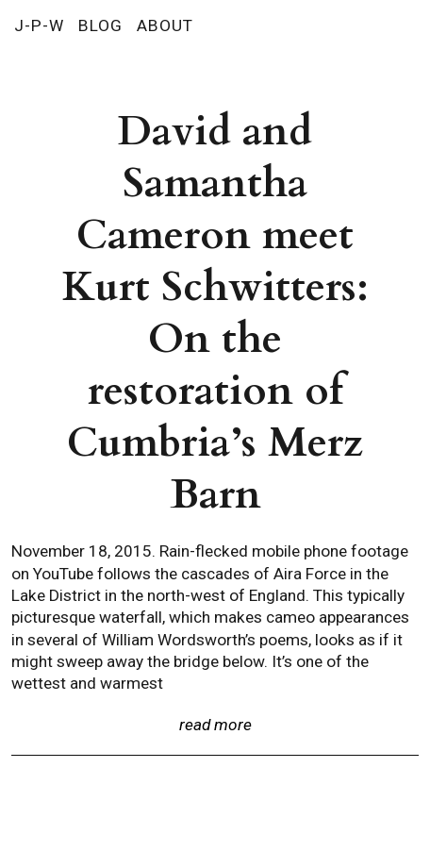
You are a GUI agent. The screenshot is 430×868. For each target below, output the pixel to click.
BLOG (100, 25)
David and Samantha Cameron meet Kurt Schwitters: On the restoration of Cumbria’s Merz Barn (215, 313)
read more (215, 725)
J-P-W (39, 25)
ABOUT (165, 25)
